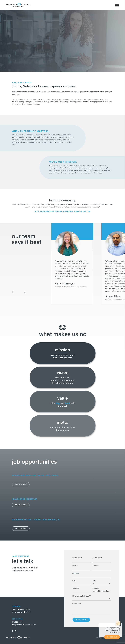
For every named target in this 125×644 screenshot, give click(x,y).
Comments (77, 603)
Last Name (97, 558)
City (74, 581)
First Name (77, 558)
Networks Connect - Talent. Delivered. (18, 5)
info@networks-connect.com (24, 624)
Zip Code (76, 588)
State (94, 581)
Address (76, 573)
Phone (96, 565)
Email (75, 565)
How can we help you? (82, 596)
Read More (21, 484)
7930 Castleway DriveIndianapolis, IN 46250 (21, 611)
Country (96, 588)
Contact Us (81, 620)
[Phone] (102, 568)
